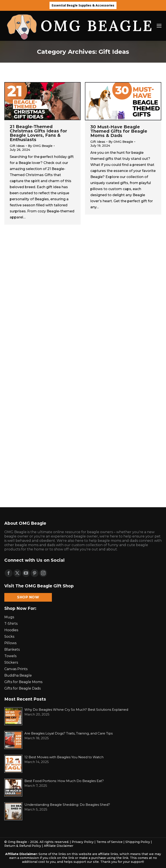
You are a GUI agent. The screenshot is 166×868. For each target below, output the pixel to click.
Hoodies (11, 630)
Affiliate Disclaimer (59, 846)
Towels (10, 656)
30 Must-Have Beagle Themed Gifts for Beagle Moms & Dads (119, 131)
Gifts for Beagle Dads (22, 688)
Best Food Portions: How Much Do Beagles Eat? (64, 781)
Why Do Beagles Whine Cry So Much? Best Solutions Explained (76, 710)
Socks (9, 637)
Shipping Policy (138, 842)
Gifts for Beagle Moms (23, 682)
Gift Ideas (17, 146)
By (40, 146)
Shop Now (28, 597)
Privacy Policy (83, 842)
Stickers (11, 662)
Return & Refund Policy (23, 846)
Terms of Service (109, 842)
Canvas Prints (16, 669)
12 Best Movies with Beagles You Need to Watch (64, 757)
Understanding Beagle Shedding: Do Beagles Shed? (67, 805)
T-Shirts (11, 624)
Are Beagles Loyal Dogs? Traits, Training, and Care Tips (69, 733)
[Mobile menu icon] (159, 26)
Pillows (10, 643)
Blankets (12, 649)
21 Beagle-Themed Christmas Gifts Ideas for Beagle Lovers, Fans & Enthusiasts (38, 133)
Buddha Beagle (18, 675)
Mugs (9, 617)
